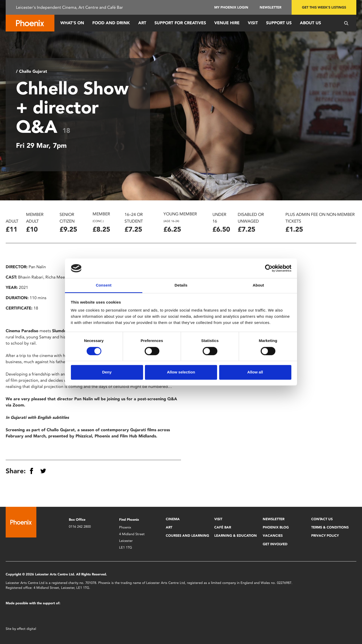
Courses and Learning (187, 536)
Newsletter (270, 7)
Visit (253, 23)
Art (142, 23)
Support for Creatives (180, 23)
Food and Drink (111, 23)
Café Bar (223, 527)
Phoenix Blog (276, 527)
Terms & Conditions (330, 527)
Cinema (173, 519)
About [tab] (258, 285)
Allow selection (181, 372)
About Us (310, 23)
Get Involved (275, 544)
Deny (107, 372)
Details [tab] (181, 285)
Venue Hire (227, 23)
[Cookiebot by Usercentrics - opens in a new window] (269, 268)
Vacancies (273, 536)
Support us (279, 23)
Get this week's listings (324, 7)
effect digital (27, 629)
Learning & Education (236, 536)
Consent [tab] (104, 285)
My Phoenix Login (231, 7)
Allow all (255, 372)
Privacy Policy (325, 536)
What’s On (72, 23)
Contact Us (322, 519)
